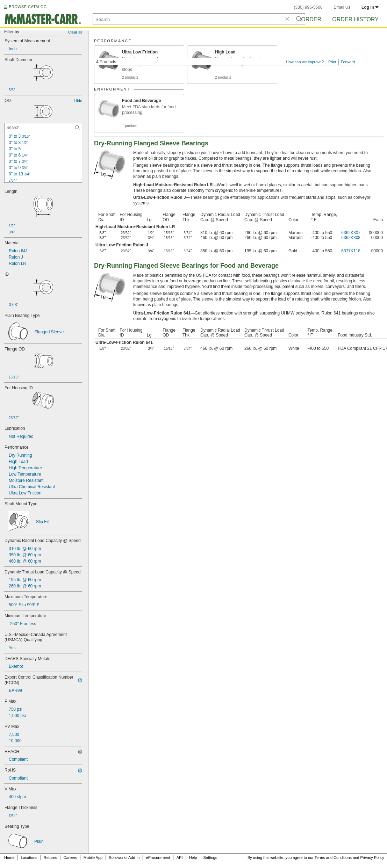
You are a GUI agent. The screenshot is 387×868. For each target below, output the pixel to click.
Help (193, 858)
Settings (210, 858)
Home (9, 858)
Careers (70, 858)
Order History (355, 19)
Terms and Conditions (333, 858)
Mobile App (93, 858)
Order (311, 19)
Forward (348, 62)
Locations (29, 858)
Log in (370, 7)
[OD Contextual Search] (43, 128)
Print (332, 62)
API (180, 858)
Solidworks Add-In (124, 858)
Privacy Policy (372, 858)
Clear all (75, 32)
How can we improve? (305, 62)
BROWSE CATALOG (28, 7)
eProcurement (158, 858)
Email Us (342, 7)
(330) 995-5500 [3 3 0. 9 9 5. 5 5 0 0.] (308, 7)
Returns (51, 858)
